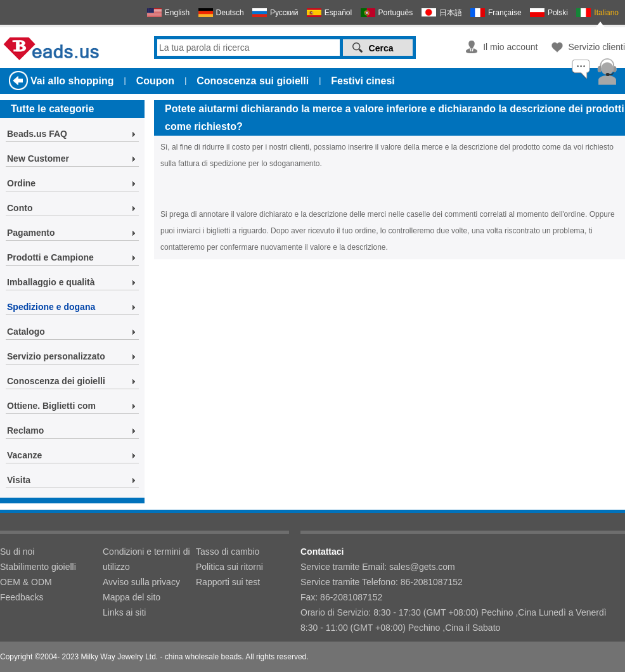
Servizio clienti (597, 47)
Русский (284, 13)
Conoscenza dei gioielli (56, 381)
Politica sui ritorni (229, 567)
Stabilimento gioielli (38, 567)
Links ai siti (124, 612)
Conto (20, 208)
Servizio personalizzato (56, 356)
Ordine (21, 183)
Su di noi (17, 552)
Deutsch (230, 13)
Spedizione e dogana (51, 307)
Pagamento (31, 233)
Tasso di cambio (228, 552)
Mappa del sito (132, 597)
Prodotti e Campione (50, 257)
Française (505, 13)
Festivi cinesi (363, 81)
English (177, 13)
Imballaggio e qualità (51, 282)
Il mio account (510, 47)
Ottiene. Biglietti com (51, 406)
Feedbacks (22, 597)
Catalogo (26, 332)
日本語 (451, 13)
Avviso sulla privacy (141, 582)
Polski (558, 13)
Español (338, 13)
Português (396, 13)
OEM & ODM (26, 582)
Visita (19, 480)
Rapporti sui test (228, 582)
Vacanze (24, 455)
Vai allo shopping (72, 81)
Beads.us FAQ (37, 134)
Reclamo (25, 430)
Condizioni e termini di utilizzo (146, 559)
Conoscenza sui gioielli (253, 81)
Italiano (606, 13)
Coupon (155, 81)
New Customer (38, 158)
